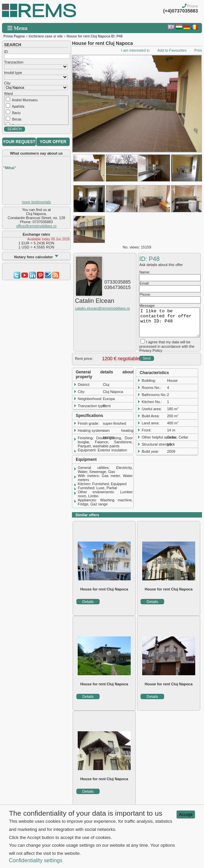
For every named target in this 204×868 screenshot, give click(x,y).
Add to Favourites (172, 50)
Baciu (16, 113)
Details (88, 602)
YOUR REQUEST (19, 142)
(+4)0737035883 (181, 11)
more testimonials (36, 202)
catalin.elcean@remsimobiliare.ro (103, 308)
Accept (186, 814)
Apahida (18, 107)
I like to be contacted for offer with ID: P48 (169, 322)
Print (198, 50)
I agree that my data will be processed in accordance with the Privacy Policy (167, 346)
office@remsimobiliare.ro (36, 226)
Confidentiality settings (35, 860)
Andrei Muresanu (25, 100)
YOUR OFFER (53, 142)
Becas (17, 119)
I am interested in (135, 50)
